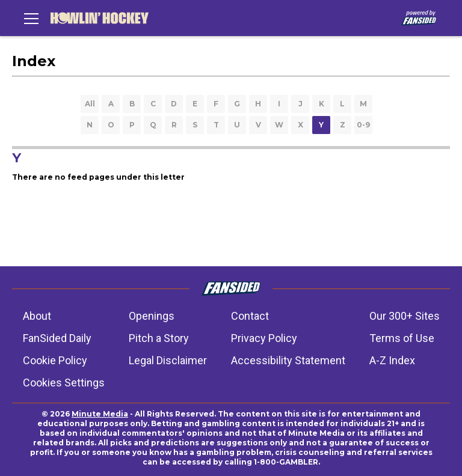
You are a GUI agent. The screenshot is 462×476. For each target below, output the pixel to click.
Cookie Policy (55, 360)
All (90, 104)
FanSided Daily (57, 338)
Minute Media (100, 414)
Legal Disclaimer (168, 360)
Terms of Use (402, 338)
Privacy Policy (264, 338)
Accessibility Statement (288, 360)
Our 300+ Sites (405, 316)
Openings (152, 316)
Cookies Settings (64, 383)
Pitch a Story (159, 338)
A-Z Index (392, 360)
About (37, 316)
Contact (250, 316)
